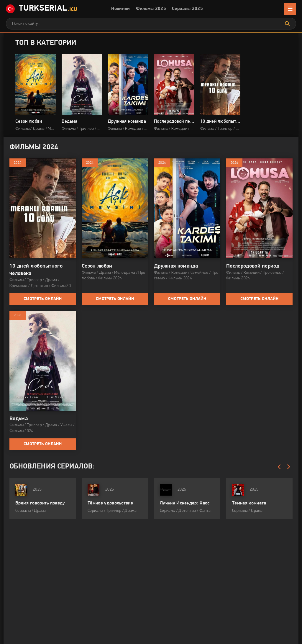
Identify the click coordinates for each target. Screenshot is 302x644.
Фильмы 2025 (151, 9)
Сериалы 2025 (187, 9)
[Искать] (287, 24)
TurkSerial (42, 9)
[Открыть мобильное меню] (290, 9)
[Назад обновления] (279, 467)
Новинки (120, 9)
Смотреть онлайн (43, 299)
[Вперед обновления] (288, 467)
